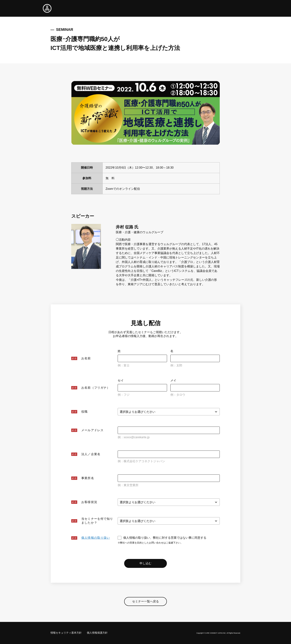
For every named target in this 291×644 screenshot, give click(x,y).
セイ (121, 380)
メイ (173, 380)
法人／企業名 (91, 454)
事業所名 (88, 478)
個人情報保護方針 (97, 633)
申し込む (145, 564)
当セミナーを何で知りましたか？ (97, 521)
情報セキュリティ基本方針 (66, 633)
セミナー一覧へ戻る (145, 602)
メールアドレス (92, 430)
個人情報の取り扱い (96, 538)
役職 (84, 412)
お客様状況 (89, 502)
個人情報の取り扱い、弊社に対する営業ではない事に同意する (162, 538)
